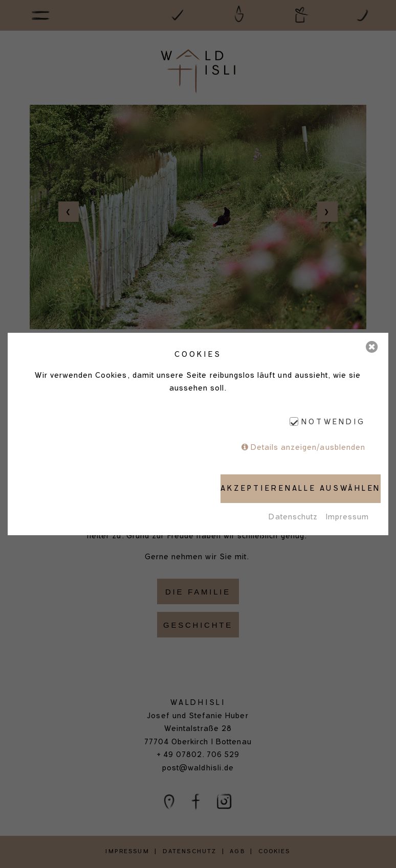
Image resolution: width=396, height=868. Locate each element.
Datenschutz (293, 517)
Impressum (347, 517)
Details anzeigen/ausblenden (308, 447)
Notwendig (333, 422)
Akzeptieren (256, 488)
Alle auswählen (337, 488)
